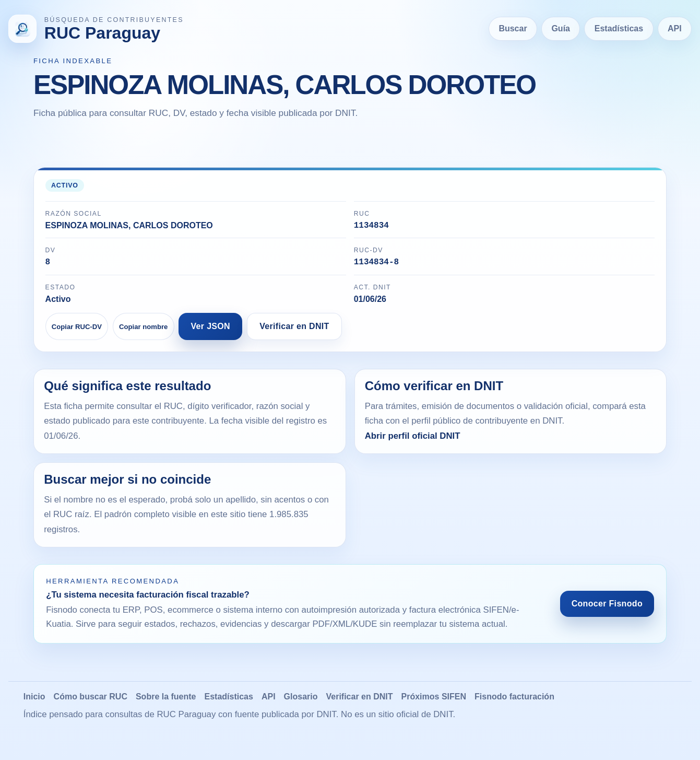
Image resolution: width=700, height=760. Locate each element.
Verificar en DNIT (294, 330)
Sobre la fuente (166, 701)
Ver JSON (211, 330)
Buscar (513, 28)
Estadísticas (619, 28)
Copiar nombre (143, 331)
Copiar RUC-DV (77, 331)
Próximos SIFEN (434, 701)
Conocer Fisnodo (607, 608)
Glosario (301, 701)
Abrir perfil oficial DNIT (413, 440)
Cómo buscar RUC (91, 701)
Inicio (34, 701)
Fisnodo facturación (514, 701)
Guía (561, 28)
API (675, 28)
